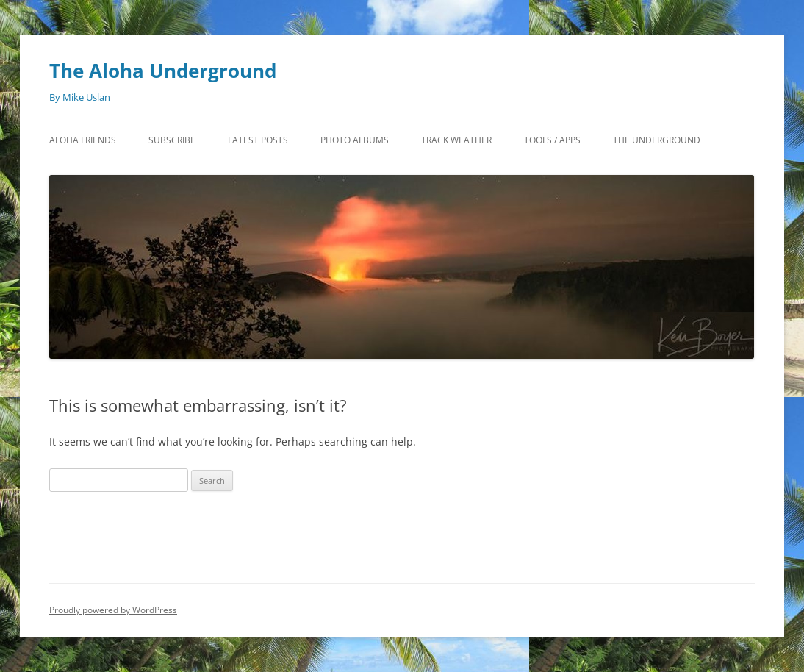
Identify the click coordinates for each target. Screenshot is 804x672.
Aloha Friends (83, 140)
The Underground (657, 140)
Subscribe (172, 140)
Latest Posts (258, 140)
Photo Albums (355, 140)
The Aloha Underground (163, 71)
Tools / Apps (552, 140)
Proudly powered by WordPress (113, 610)
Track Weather (456, 140)
